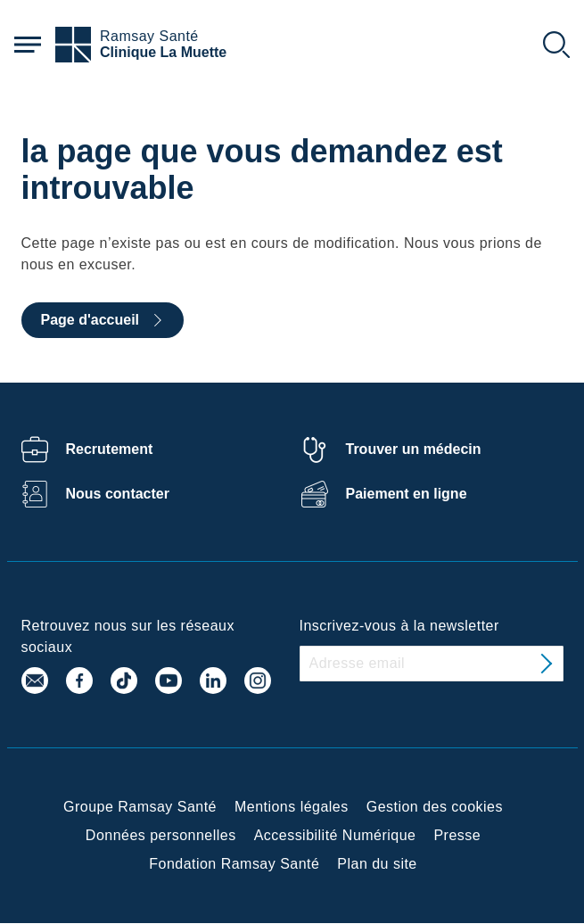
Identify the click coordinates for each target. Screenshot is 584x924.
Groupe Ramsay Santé (140, 807)
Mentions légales (292, 807)
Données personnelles (161, 835)
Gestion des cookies (435, 807)
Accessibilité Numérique (335, 835)
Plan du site (377, 864)
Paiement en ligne (407, 494)
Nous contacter (118, 494)
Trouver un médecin (414, 449)
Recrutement (110, 449)
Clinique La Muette (163, 52)
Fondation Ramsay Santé (234, 864)
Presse (457, 835)
